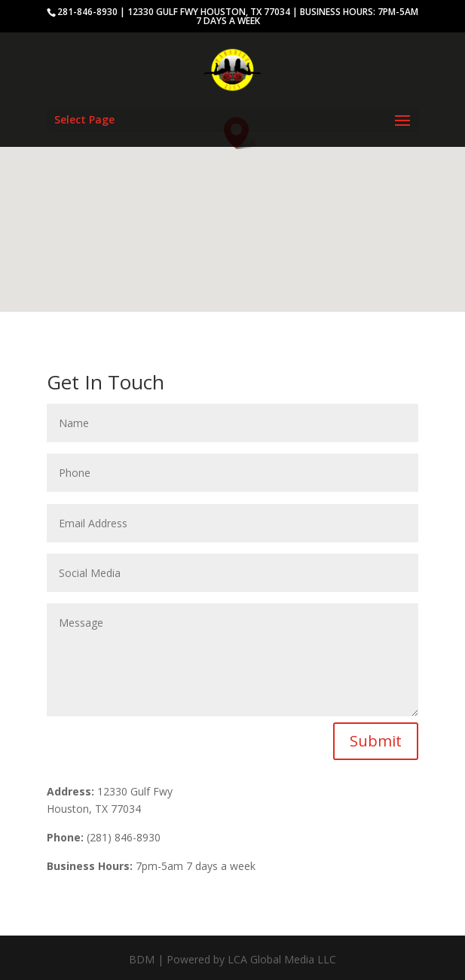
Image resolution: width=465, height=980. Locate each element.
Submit (376, 741)
